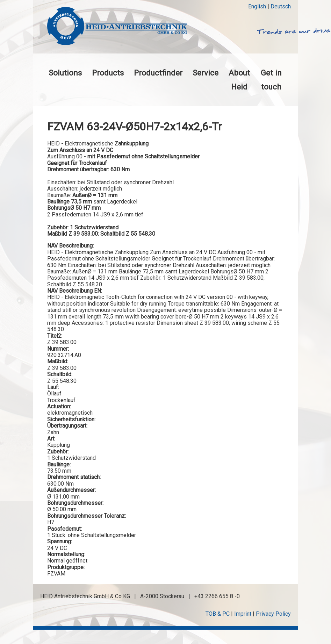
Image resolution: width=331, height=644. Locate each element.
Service (206, 73)
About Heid (239, 80)
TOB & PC (218, 614)
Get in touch (271, 80)
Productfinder (158, 73)
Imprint (243, 614)
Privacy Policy (273, 614)
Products (108, 73)
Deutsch (281, 6)
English (257, 6)
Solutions (65, 73)
